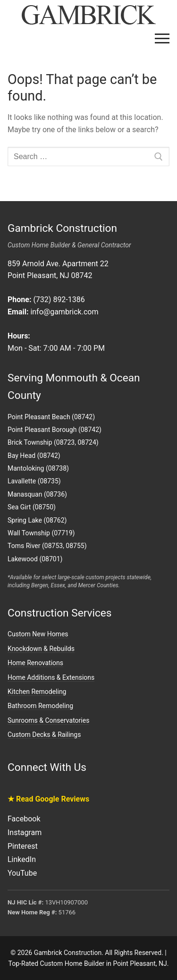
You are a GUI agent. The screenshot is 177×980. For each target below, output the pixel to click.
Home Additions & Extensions (51, 677)
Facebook (24, 819)
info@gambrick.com (64, 312)
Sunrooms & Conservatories (48, 720)
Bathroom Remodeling (40, 706)
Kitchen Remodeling (37, 692)
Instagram (25, 832)
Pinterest (23, 846)
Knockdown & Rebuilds (41, 649)
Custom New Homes (38, 634)
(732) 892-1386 (59, 300)
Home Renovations (35, 663)
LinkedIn (22, 859)
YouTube (22, 873)
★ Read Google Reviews (48, 799)
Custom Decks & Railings (44, 735)
